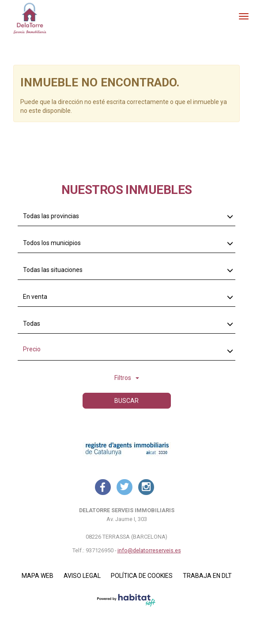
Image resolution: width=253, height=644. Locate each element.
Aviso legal (82, 576)
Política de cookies (142, 576)
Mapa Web (38, 576)
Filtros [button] (127, 378)
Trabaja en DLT (207, 576)
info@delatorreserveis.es (149, 550)
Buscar (126, 401)
